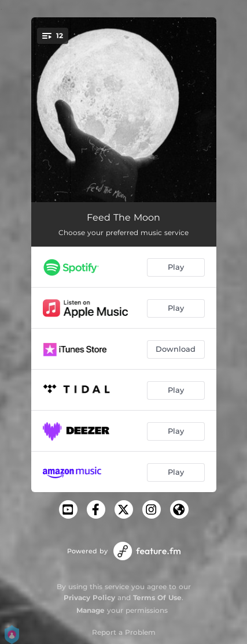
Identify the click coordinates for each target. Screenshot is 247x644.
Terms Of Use (157, 598)
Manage (91, 610)
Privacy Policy (89, 598)
